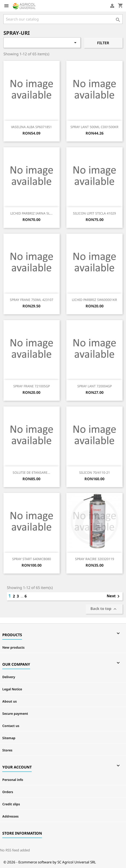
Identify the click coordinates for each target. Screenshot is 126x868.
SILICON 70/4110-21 (95, 472)
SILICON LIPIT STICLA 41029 (94, 213)
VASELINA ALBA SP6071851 (31, 127)
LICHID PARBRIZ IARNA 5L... (31, 213)
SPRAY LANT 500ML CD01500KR (94, 127)
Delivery (9, 677)
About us (10, 701)
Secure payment (15, 714)
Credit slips (11, 804)
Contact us (11, 726)
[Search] (63, 19)
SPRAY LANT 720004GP (95, 386)
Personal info (13, 780)
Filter (103, 43)
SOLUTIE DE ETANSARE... (31, 472)
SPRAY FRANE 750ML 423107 (32, 300)
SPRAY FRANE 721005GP (32, 386)
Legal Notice (12, 689)
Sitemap (9, 738)
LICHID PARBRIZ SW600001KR (94, 300)
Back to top (104, 609)
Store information (22, 833)
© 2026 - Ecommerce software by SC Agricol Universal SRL (50, 862)
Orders (8, 792)
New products (13, 647)
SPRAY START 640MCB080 (32, 559)
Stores (7, 750)
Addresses (10, 816)
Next (114, 596)
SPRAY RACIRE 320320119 (95, 559)
